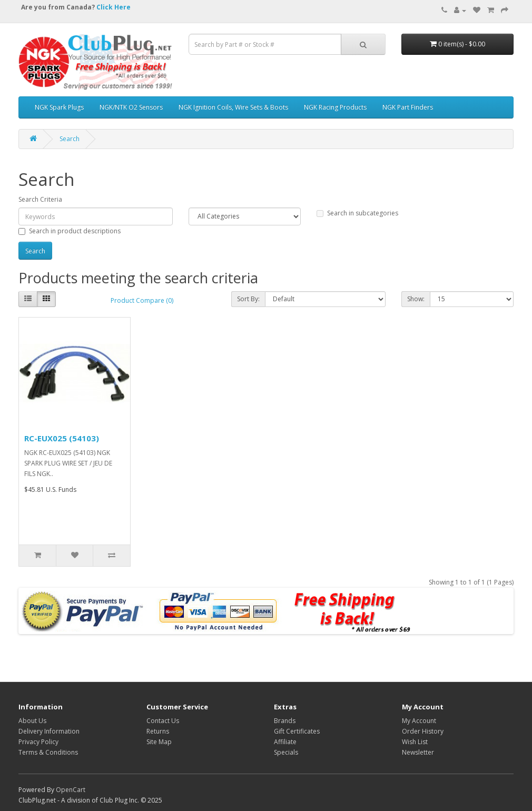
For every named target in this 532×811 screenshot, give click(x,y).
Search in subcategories (357, 213)
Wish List (415, 742)
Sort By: (248, 299)
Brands (285, 721)
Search (70, 139)
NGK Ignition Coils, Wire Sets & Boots (233, 107)
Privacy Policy (38, 742)
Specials (286, 752)
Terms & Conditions (48, 752)
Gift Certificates (297, 731)
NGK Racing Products (335, 107)
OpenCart (71, 790)
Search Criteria (40, 199)
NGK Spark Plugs (59, 107)
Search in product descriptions (70, 231)
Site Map (159, 742)
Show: (416, 299)
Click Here (114, 7)
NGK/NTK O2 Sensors (131, 107)
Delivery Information (49, 731)
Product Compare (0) (142, 300)
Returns (158, 731)
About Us (32, 721)
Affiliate (285, 742)
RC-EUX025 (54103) (62, 438)
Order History (423, 731)
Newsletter (418, 752)
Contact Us (163, 721)
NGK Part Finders (408, 107)
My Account (419, 721)
